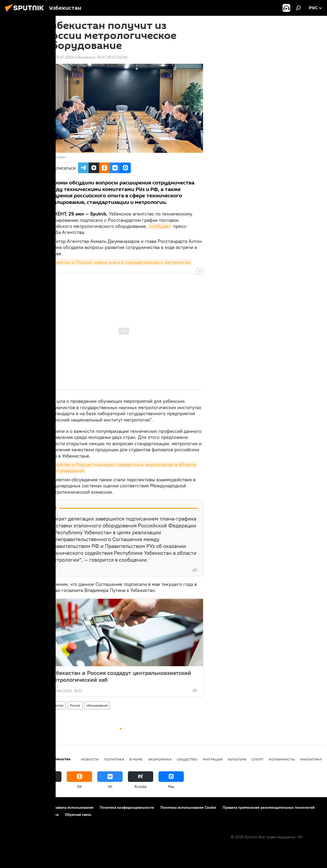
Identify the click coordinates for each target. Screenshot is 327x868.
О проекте (14, 807)
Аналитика (311, 759)
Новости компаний (22, 815)
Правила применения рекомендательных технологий (269, 807)
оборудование (97, 705)
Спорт (258, 759)
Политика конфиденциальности (127, 807)
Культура (237, 759)
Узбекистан (55, 705)
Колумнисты (282, 759)
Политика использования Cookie (188, 807)
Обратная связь (78, 815)
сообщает (160, 226)
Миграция (213, 759)
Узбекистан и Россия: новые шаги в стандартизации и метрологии (118, 262)
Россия (75, 705)
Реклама (51, 815)
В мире (136, 759)
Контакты (38, 807)
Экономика (160, 759)
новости (90, 759)
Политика (114, 759)
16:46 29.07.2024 (59, 57)
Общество (187, 759)
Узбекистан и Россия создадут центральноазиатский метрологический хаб (121, 676)
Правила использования (73, 807)
